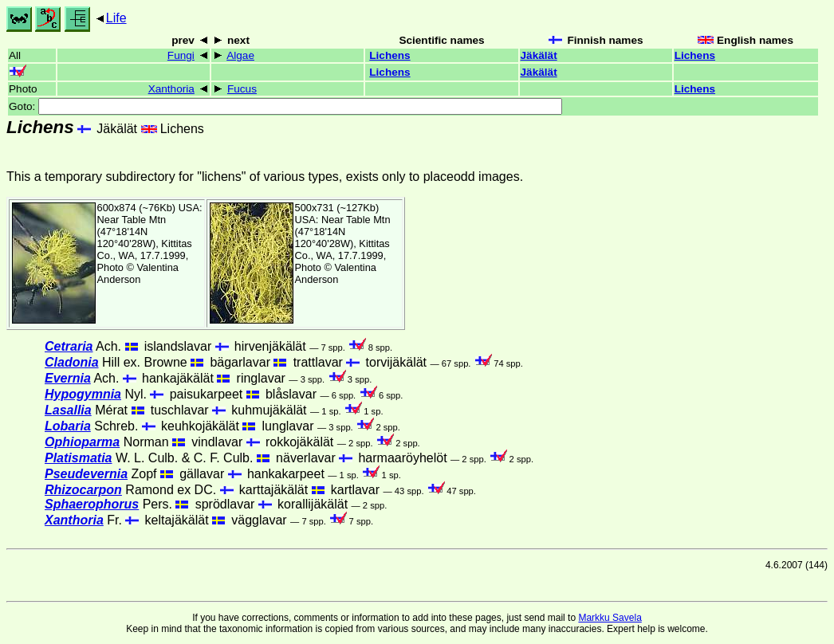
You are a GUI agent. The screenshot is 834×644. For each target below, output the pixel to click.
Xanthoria (171, 89)
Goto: (285, 106)
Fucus (242, 89)
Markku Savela (610, 618)
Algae (240, 55)
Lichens (389, 55)
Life (116, 18)
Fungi (181, 55)
